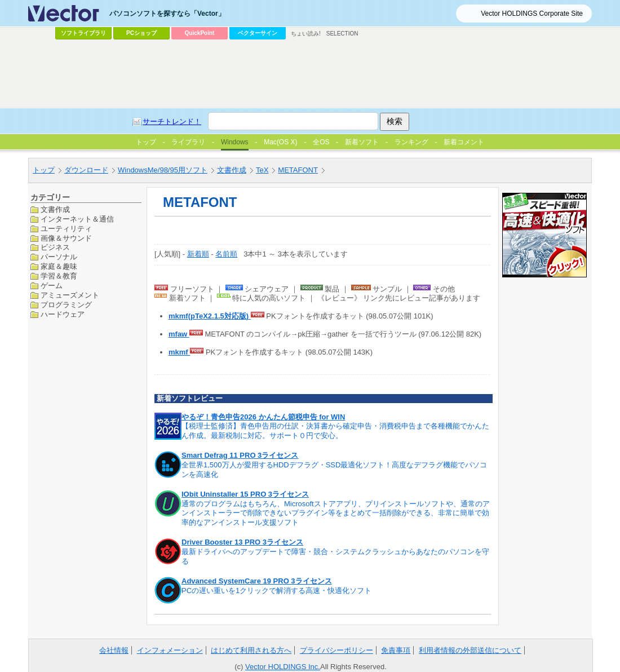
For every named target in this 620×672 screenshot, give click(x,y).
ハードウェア (63, 314)
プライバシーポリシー (336, 650)
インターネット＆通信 (77, 219)
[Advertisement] (310, 74)
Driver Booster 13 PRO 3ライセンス (242, 542)
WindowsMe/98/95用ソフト (163, 170)
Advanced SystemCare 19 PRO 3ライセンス (257, 581)
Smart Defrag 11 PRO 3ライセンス (240, 455)
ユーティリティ (66, 229)
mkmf (179, 352)
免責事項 (396, 650)
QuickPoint (200, 33)
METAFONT (298, 170)
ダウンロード (86, 170)
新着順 (198, 254)
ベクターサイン (258, 33)
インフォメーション (170, 650)
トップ (44, 170)
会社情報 (114, 650)
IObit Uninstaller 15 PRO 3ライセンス (245, 494)
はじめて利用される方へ (251, 650)
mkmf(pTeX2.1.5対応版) (210, 316)
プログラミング (66, 305)
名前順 (226, 254)
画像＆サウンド (66, 238)
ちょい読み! (306, 34)
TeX (262, 170)
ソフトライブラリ (83, 33)
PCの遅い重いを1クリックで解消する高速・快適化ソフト (276, 591)
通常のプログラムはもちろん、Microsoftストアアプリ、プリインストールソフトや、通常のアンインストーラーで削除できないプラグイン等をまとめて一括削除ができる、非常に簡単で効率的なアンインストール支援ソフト (336, 513)
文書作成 (232, 170)
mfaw (179, 334)
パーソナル (59, 257)
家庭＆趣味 (59, 266)
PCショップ (141, 33)
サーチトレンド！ (172, 121)
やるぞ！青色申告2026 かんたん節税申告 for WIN (263, 417)
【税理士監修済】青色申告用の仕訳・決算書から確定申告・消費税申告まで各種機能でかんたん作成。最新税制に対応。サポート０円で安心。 (335, 431)
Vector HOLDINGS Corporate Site (532, 14)
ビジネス (55, 247)
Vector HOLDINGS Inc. (283, 667)
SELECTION (342, 34)
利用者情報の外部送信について (470, 650)
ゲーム (52, 286)
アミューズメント (70, 295)
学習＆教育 (59, 276)
